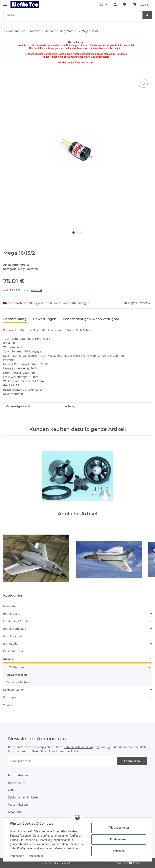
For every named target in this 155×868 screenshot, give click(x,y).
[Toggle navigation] (5, 3)
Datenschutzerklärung (79, 747)
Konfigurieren (119, 839)
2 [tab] (77, 232)
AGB (11, 790)
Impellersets (12, 614)
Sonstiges (10, 697)
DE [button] (101, 4)
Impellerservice (14, 636)
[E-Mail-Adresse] (62, 761)
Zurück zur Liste (16, 31)
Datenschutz (17, 783)
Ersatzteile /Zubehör (17, 621)
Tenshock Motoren (19, 682)
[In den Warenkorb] (6, 73)
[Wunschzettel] (125, 4)
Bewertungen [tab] (45, 319)
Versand (36, 290)
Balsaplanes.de (14, 651)
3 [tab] (82, 232)
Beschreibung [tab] (15, 319)
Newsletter (15, 812)
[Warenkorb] (141, 4)
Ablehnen (119, 851)
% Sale (8, 705)
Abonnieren (132, 761)
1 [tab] (73, 232)
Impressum (17, 856)
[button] (115, 4)
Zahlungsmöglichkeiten (24, 797)
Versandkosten (18, 804)
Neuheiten (10, 606)
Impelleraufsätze (15, 629)
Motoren (9, 659)
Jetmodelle (10, 644)
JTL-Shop (134, 863)
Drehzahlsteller (14, 690)
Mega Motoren (28, 269)
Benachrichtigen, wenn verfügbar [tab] (91, 319)
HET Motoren (15, 667)
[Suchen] (73, 15)
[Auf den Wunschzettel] (143, 83)
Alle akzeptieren (119, 828)
